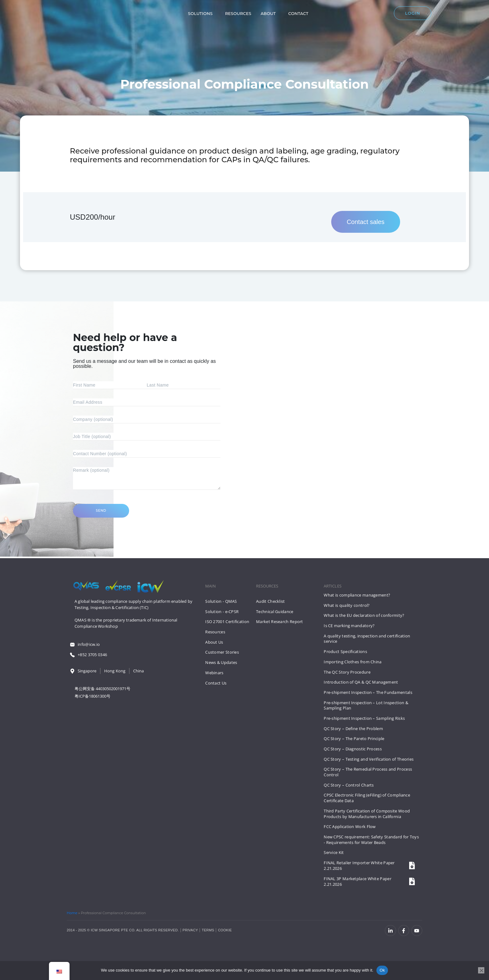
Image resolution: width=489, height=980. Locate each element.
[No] (481, 970)
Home (72, 913)
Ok (382, 970)
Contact (294, 15)
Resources (234, 15)
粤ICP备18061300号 (92, 696)
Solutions (196, 15)
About (264, 15)
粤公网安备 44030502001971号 (102, 689)
